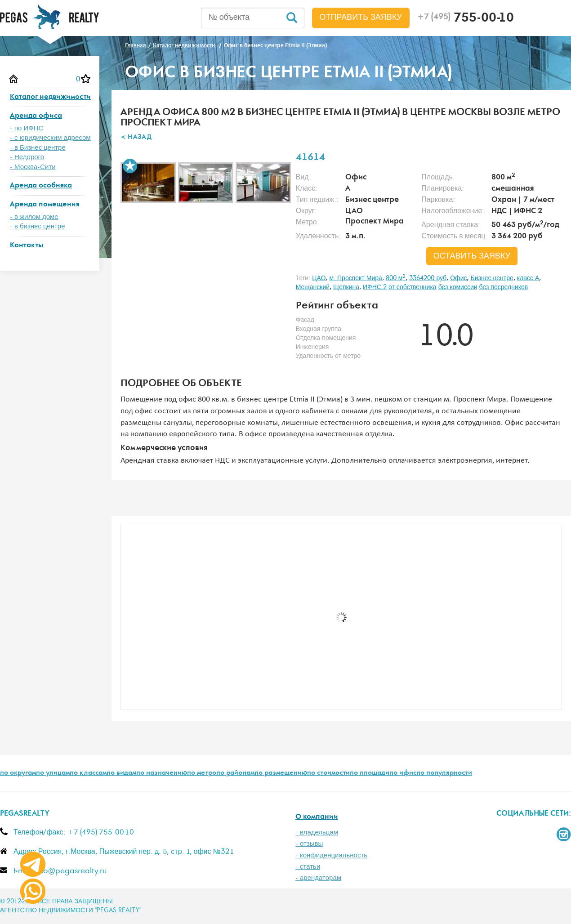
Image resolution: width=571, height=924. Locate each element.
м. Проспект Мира (355, 278)
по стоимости (328, 773)
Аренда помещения (45, 205)
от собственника (413, 287)
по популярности (444, 773)
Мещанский (313, 287)
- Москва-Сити (33, 167)
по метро (202, 773)
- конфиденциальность (331, 855)
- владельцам (317, 832)
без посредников (504, 287)
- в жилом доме (34, 217)
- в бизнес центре (38, 226)
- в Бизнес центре (38, 148)
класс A (528, 278)
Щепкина (346, 287)
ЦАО (319, 278)
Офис (458, 278)
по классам (88, 773)
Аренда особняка (41, 186)
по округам (18, 773)
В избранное (130, 166)
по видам (121, 773)
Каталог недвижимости (50, 97)
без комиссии (458, 287)
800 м (396, 278)
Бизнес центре (492, 278)
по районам (235, 773)
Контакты (27, 246)
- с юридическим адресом (50, 138)
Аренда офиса (36, 116)
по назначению (162, 773)
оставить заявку (472, 256)
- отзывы (309, 844)
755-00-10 (466, 19)
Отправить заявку (361, 18)
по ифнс (403, 773)
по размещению (281, 773)
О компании (317, 817)
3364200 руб (428, 278)
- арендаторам (318, 878)
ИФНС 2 (375, 287)
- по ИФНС (27, 128)
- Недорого (27, 157)
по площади (370, 773)
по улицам (53, 773)
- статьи (308, 867)
